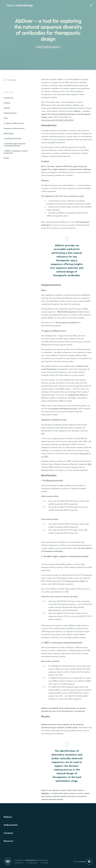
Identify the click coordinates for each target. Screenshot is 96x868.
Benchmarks (9, 133)
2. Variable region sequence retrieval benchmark (15, 145)
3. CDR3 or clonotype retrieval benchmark (15, 152)
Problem (7, 103)
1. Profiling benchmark (12, 138)
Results (6, 158)
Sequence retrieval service (14, 128)
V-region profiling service (14, 123)
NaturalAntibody (31, 860)
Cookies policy (33, 863)
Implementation (10, 113)
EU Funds (45, 863)
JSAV (89, 464)
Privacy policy (19, 863)
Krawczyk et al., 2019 (75, 581)
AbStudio (45, 793)
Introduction (9, 98)
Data (6, 118)
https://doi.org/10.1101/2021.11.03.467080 (57, 120)
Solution (7, 108)
